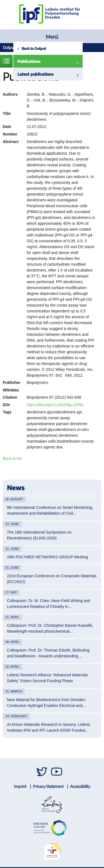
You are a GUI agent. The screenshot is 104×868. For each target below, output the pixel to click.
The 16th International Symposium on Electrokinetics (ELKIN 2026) (39, 535)
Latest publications (35, 74)
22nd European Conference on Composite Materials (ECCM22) (52, 579)
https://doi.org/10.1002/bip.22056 (55, 405)
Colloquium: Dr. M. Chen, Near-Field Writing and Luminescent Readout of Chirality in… (49, 604)
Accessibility (80, 786)
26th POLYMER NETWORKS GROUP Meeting (47, 557)
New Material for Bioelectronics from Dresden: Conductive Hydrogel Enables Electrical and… (47, 703)
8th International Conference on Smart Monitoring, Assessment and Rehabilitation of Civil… (50, 510)
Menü (52, 37)
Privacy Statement (48, 786)
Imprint (20, 786)
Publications (29, 61)
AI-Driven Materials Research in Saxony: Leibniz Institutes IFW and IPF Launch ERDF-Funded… (49, 727)
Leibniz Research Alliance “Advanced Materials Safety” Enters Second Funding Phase (47, 678)
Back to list (12, 458)
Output (9, 47)
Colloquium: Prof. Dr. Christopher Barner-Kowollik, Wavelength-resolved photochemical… (50, 628)
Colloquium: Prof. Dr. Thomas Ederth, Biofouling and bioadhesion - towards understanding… (48, 653)
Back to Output (34, 48)
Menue (6, 61)
